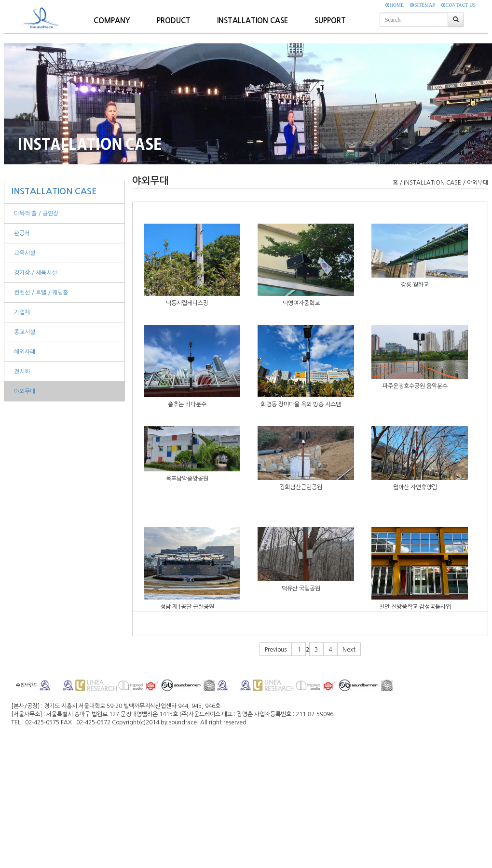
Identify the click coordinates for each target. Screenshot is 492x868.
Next (349, 650)
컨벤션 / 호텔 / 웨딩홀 (41, 293)
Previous (276, 650)
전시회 (22, 372)
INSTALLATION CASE (54, 191)
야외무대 (25, 391)
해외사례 (25, 352)
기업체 (22, 312)
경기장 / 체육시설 (35, 273)
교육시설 (25, 253)
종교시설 (25, 332)
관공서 (22, 233)
